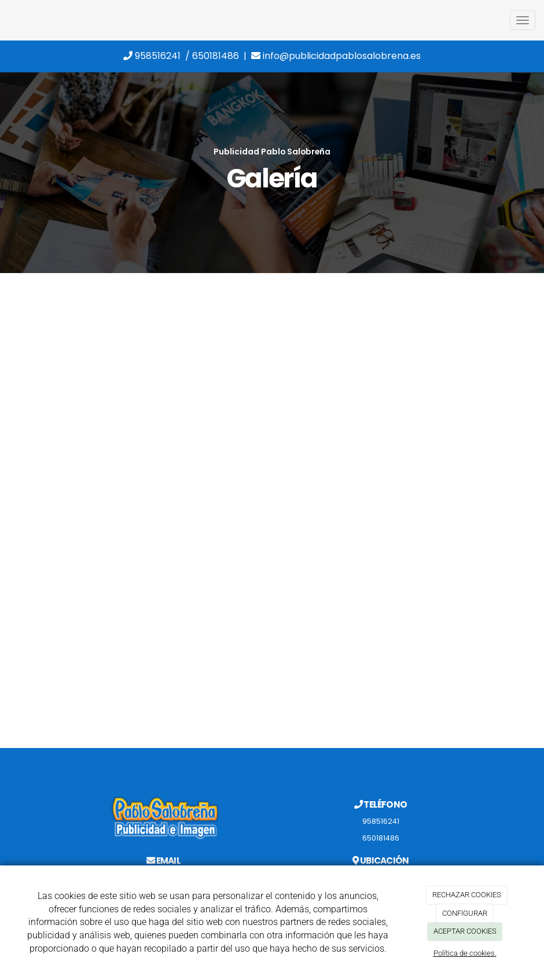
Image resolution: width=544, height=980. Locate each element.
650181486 (216, 56)
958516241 (152, 56)
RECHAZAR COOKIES (467, 895)
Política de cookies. (465, 953)
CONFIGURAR (465, 913)
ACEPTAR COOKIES (465, 931)
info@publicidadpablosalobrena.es (336, 56)
